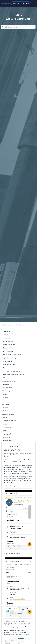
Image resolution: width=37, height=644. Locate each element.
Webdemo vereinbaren (21, 3)
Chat (20, 325)
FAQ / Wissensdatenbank (9, 325)
